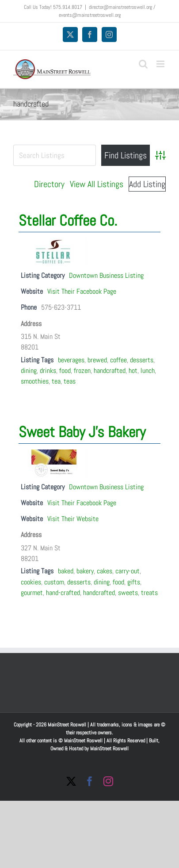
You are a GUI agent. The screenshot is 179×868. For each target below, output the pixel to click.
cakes (105, 571)
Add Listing (147, 184)
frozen (82, 371)
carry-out (128, 571)
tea (56, 381)
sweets (128, 593)
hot (133, 371)
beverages (71, 360)
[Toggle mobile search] (143, 64)
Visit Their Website (73, 519)
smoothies (35, 381)
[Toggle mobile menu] (161, 64)
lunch (148, 371)
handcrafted (110, 371)
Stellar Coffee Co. (68, 221)
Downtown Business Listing (106, 275)
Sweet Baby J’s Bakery (82, 432)
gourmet (32, 593)
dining (29, 371)
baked (66, 571)
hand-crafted (63, 593)
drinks (48, 371)
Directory (49, 184)
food (65, 371)
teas (70, 381)
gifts (134, 582)
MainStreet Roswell (109, 749)
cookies (31, 582)
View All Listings (97, 184)
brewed (97, 360)
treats (149, 593)
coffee (118, 360)
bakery (85, 571)
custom (54, 582)
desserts (142, 360)
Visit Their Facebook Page (82, 291)
